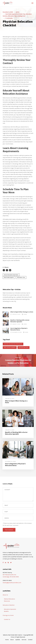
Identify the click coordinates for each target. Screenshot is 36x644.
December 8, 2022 (8, 12)
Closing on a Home (8, 615)
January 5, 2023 (16, 324)
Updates (18, 640)
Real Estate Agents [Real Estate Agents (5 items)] (10, 347)
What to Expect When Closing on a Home (22, 312)
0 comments (9, 18)
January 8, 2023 (16, 314)
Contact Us (7, 619)
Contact (30, 640)
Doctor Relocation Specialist (11, 275)
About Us (5, 595)
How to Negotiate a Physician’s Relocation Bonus (15, 465)
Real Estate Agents (11, 14)
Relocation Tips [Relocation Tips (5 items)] (23, 347)
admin (17, 12)
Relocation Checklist (9, 605)
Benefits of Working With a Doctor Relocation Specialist (16, 433)
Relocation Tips (12, 16)
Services (24, 640)
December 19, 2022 (17, 332)
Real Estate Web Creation (15, 635)
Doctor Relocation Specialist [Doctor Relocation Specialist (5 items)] (13, 344)
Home (7, 640)
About (12, 640)
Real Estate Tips (21, 14)
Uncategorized (21, 16)
